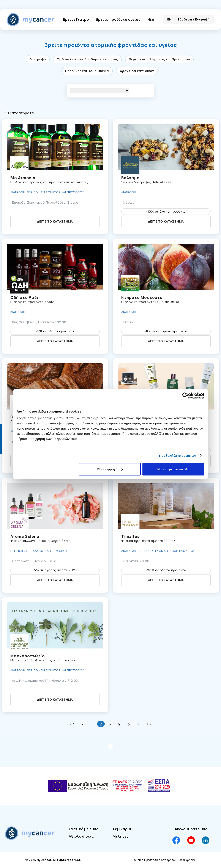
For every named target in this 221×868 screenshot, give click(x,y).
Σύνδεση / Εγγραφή (194, 19)
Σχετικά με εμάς (84, 829)
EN (169, 19)
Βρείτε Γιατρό (76, 19)
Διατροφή (38, 59)
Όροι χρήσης (187, 860)
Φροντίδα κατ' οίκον (137, 71)
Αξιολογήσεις (81, 836)
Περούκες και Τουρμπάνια (87, 71)
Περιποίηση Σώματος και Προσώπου (159, 59)
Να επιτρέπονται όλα (173, 469)
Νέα (151, 19)
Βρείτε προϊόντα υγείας (118, 19)
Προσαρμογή (110, 469)
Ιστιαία (129, 322)
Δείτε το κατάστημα (55, 221)
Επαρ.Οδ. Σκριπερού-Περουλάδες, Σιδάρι (45, 202)
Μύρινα (129, 202)
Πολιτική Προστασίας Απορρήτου (154, 860)
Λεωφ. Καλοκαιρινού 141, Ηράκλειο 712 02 (45, 680)
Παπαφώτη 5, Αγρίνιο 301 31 (34, 561)
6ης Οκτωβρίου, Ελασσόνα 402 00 (39, 322)
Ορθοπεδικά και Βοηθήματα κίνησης (87, 59)
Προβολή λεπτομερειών (178, 455)
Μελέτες (121, 836)
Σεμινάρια (122, 829)
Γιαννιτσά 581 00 (136, 561)
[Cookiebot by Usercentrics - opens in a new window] (185, 396)
